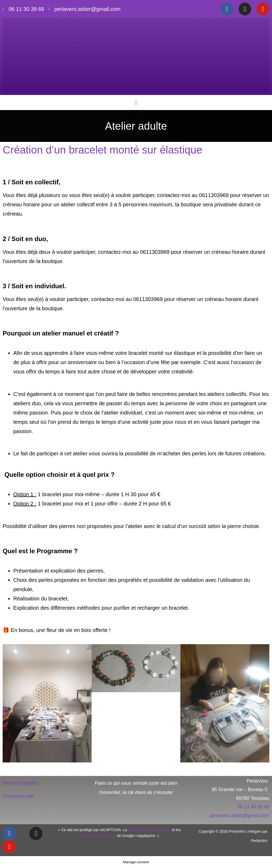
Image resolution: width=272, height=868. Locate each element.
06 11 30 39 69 (253, 807)
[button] (136, 102)
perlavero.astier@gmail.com (240, 815)
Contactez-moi (18, 796)
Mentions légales (21, 783)
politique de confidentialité (149, 830)
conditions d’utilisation (98, 836)
